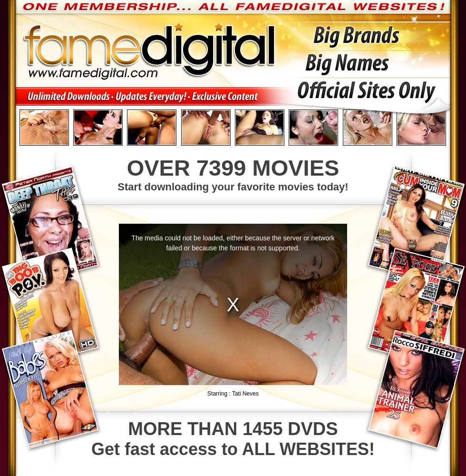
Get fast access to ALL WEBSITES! (233, 439)
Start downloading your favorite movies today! (233, 174)
